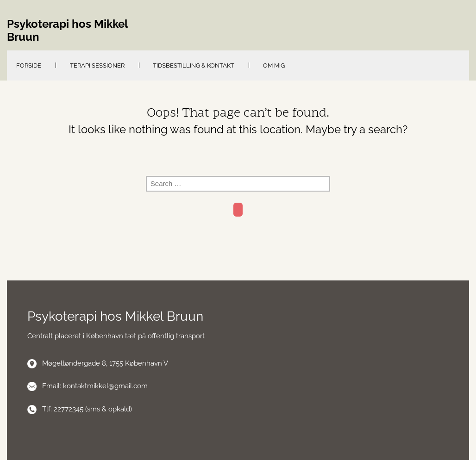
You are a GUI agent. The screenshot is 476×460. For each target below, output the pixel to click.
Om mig (274, 65)
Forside (29, 65)
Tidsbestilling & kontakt (194, 65)
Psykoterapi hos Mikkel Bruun (67, 31)
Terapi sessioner (97, 65)
